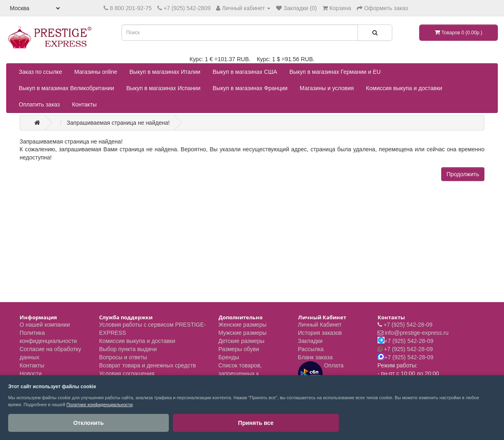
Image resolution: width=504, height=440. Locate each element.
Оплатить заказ (39, 104)
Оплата (321, 374)
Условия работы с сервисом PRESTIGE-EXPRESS (153, 329)
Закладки (311, 341)
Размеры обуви (239, 349)
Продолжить (463, 174)
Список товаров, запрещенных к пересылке (240, 374)
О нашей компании (45, 325)
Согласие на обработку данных (50, 353)
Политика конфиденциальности (48, 337)
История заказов (320, 333)
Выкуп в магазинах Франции (250, 88)
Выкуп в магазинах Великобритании (66, 88)
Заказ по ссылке (40, 72)
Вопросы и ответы (123, 357)
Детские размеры (242, 341)
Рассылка (311, 349)
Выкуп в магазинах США (245, 72)
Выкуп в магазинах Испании (164, 88)
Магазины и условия (327, 88)
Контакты (84, 104)
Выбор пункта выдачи (128, 349)
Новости (31, 374)
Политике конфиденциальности (99, 405)
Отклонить (37, 423)
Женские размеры (243, 325)
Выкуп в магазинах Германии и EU (335, 72)
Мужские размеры (243, 333)
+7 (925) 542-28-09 (408, 325)
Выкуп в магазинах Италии (165, 72)
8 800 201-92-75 (131, 8)
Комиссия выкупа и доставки (404, 88)
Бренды (229, 357)
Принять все (98, 423)
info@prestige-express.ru (417, 333)
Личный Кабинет (320, 325)
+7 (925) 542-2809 (187, 8)
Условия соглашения (127, 374)
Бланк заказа (315, 357)
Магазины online (96, 72)
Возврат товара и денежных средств (147, 365)
